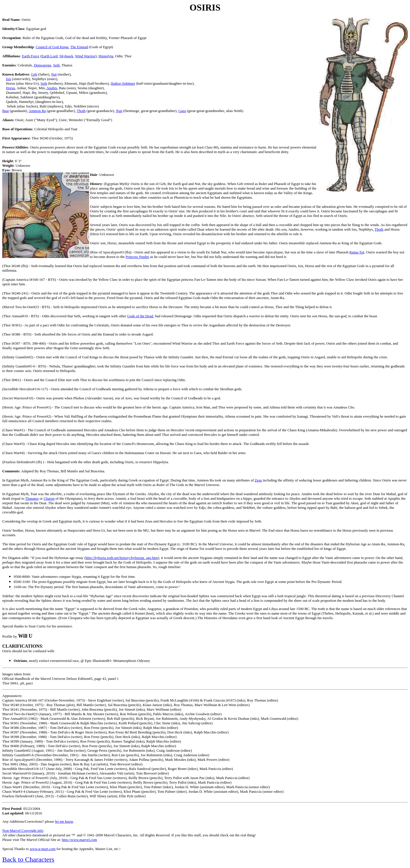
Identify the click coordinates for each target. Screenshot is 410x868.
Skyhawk (66, 56)
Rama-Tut (357, 252)
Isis (9, 79)
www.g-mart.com (43, 849)
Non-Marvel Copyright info (23, 831)
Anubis (52, 88)
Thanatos (32, 498)
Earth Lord (50, 56)
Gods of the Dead (140, 316)
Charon (49, 498)
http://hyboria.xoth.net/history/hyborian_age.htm (122, 558)
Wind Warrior (85, 56)
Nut (54, 74)
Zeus (258, 480)
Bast (6, 111)
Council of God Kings (52, 47)
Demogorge (43, 65)
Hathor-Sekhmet (123, 83)
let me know (64, 821)
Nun (119, 111)
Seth (57, 65)
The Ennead (79, 47)
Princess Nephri (137, 257)
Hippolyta (106, 56)
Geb (34, 74)
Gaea (182, 111)
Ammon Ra (37, 111)
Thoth (81, 111)
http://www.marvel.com (79, 840)
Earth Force (31, 56)
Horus (11, 88)
